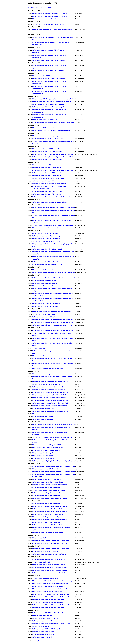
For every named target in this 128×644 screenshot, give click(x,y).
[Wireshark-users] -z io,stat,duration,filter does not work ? (49, 24)
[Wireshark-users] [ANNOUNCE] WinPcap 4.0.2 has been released (51, 131)
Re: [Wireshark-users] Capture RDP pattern (44, 317)
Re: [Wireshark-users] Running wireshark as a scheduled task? (50, 568)
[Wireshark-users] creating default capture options (46, 136)
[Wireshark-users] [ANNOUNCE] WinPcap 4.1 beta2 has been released (52, 225)
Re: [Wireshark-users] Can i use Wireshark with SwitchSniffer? (50, 403)
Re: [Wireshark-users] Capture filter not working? (46, 233)
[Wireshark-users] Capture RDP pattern (43, 314)
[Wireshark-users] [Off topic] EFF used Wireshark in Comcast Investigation (53, 581)
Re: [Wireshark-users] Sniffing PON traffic (44, 408)
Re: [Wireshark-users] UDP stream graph (44, 458)
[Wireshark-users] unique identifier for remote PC (46, 469)
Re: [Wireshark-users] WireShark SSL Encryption (46, 621)
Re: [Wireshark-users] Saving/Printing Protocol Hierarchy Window (51, 624)
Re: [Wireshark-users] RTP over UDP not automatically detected (50, 594)
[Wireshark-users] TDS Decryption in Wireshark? (46, 128)
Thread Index (32, 8)
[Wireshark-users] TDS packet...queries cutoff (45, 578)
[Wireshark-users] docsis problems (42, 616)
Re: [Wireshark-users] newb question (42, 417)
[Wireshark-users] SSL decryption (42, 562)
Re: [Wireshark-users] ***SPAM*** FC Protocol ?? (46, 629)
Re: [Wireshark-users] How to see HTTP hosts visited (47, 152)
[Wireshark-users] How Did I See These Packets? (46, 241)
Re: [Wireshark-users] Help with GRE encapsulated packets (49, 79)
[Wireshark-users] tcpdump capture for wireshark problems (49, 374)
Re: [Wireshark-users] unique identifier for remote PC (47, 487)
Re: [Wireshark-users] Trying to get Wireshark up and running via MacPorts (53, 461)
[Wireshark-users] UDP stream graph (43, 453)
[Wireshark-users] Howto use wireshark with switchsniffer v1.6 (50, 270)
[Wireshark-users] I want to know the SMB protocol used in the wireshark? (53, 425)
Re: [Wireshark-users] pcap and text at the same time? (47, 387)
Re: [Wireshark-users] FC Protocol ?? (42, 637)
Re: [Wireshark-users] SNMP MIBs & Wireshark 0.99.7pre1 (49, 450)
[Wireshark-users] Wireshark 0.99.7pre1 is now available (48, 369)
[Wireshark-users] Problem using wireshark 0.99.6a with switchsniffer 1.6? (53, 273)
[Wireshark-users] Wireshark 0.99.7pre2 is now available (48, 602)
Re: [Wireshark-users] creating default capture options (47, 139)
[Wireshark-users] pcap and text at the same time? (46, 384)
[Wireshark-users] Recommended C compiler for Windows (49, 490)
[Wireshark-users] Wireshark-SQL (42, 165)
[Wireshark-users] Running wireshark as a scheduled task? (49, 565)
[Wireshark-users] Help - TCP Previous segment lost (47, 76)
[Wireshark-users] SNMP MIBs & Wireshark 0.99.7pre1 (48, 448)
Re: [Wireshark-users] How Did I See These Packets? (47, 249)
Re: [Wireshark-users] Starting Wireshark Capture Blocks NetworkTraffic (53, 157)
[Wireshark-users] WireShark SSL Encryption (45, 618)
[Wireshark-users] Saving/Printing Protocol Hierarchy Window (50, 584)
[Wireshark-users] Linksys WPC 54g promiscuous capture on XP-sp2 (52, 312)
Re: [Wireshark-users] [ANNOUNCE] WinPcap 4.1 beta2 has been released (53, 278)
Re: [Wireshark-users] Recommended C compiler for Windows (50, 498)
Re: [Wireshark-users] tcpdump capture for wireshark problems (50, 382)
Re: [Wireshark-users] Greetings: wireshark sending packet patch (50, 541)
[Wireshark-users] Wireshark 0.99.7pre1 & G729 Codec (48, 445)
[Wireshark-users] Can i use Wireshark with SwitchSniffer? (49, 395)
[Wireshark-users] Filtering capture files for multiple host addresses (51, 286)
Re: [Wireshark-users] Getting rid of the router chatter (47, 482)
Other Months (41, 8)
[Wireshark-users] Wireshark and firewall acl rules (46, 19)
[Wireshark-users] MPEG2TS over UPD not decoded (47, 592)
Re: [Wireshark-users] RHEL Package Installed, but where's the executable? (53, 122)
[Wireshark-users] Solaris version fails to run (45, 120)
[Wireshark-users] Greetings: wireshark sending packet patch (49, 517)
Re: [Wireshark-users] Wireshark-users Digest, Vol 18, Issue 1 (49, 14)
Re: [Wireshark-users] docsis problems (43, 632)
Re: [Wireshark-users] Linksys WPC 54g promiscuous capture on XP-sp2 (53, 320)
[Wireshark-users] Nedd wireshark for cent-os (45, 538)
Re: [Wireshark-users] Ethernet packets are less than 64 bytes (49, 184)
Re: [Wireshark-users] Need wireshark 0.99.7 (45, 281)
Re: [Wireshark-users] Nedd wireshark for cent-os (46, 551)
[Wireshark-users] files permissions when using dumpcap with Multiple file (53, 208)
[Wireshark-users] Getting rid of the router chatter (46, 479)
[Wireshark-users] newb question (41, 414)
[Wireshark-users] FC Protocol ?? (41, 626)
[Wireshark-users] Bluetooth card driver (43, 356)
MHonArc (41, 641)
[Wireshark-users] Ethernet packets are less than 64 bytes (48, 178)
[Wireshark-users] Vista (39, 348)
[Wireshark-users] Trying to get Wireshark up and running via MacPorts (52, 437)
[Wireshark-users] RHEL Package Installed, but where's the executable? (52, 99)
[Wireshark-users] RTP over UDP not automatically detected (49, 589)
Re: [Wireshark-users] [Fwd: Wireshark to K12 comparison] (49, 60)
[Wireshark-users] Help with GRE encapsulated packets (48, 71)
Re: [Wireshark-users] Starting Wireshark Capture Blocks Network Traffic (53, 154)
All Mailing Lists (50, 8)
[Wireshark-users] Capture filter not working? (45, 228)
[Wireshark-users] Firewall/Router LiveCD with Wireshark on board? (52, 102)
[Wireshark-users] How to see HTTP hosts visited (46, 149)
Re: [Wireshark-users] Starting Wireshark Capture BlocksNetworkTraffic (52, 170)
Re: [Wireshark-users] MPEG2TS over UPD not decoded (48, 600)
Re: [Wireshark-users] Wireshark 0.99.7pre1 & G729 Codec (49, 554)
